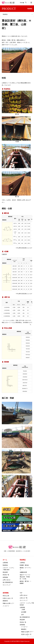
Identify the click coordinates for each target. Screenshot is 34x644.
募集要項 (5, 601)
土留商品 (22, 563)
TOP (21, 593)
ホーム (5, 560)
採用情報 (5, 577)
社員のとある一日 (8, 598)
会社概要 (24, 612)
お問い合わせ (7, 580)
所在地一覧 (6, 575)
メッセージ (6, 606)
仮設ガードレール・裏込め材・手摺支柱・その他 (25, 577)
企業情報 (5, 563)
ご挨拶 (23, 610)
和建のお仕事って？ (8, 603)
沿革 (22, 615)
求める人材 (6, 596)
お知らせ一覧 (24, 598)
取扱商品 (5, 565)
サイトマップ (7, 585)
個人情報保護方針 (8, 582)
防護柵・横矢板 (24, 565)
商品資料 (5, 572)
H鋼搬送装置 (23, 572)
